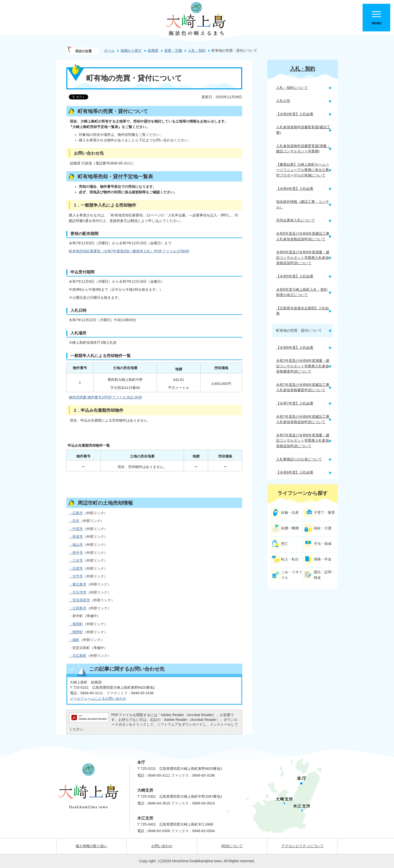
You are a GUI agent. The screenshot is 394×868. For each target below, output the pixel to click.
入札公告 (283, 101)
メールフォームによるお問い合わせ (98, 699)
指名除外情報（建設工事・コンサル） (303, 204)
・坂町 (74, 640)
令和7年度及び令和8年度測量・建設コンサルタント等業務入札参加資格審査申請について (303, 366)
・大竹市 (76, 576)
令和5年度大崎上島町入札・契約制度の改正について (302, 292)
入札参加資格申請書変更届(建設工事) (303, 130)
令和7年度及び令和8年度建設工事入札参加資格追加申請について (303, 419)
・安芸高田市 (79, 600)
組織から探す (131, 50)
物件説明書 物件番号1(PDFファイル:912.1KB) (106, 397)
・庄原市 (76, 568)
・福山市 (76, 545)
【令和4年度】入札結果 (295, 189)
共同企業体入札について (295, 220)
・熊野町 (76, 632)
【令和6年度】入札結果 (295, 348)
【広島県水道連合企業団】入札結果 (303, 311)
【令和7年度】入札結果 (295, 403)
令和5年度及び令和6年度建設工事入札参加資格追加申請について (303, 236)
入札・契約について (292, 88)
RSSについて (232, 846)
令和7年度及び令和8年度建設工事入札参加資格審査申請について (303, 387)
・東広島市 (78, 584)
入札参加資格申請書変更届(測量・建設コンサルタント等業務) (303, 149)
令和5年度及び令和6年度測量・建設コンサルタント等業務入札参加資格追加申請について (303, 257)
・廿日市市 (78, 592)
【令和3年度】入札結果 (295, 114)
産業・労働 (173, 50)
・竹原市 (76, 529)
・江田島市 (78, 608)
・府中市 (76, 553)
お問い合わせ (162, 846)
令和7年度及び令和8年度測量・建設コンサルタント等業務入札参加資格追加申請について (303, 441)
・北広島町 (78, 656)
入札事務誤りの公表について (299, 459)
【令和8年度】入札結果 (295, 472)
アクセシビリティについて (303, 846)
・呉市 (74, 521)
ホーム (109, 50)
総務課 (153, 50)
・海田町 (76, 624)
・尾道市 (76, 537)
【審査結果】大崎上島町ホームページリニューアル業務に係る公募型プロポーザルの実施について (303, 170)
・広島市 (76, 513)
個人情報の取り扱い (91, 846)
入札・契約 (197, 50)
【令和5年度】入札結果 (295, 276)
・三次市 (76, 560)
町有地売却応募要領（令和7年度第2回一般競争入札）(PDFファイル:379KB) (129, 251)
